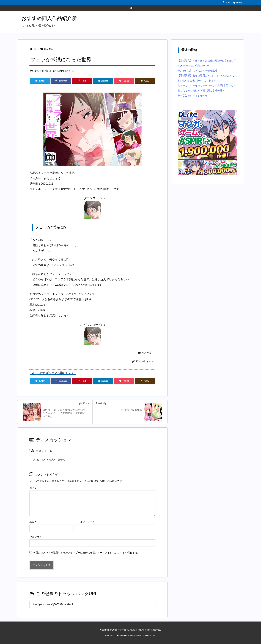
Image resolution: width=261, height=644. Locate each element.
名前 (33, 522)
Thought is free (149, 635)
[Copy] (145, 81)
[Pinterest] (82, 81)
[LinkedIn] (103, 81)
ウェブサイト (37, 537)
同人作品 (48, 49)
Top (35, 49)
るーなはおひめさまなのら (193, 95)
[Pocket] (124, 81)
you (151, 361)
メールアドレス (85, 522)
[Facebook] (61, 81)
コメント (34, 488)
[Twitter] (40, 81)
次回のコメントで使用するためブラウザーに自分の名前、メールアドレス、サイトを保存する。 (86, 553)
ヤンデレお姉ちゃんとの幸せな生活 (197, 71)
